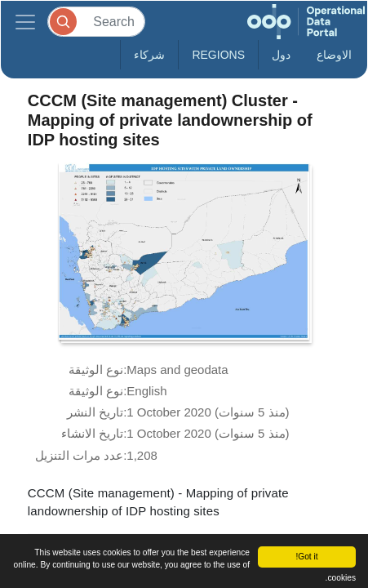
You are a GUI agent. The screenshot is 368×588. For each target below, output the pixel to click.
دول (281, 55)
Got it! (306, 557)
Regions (218, 55)
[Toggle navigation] (25, 22)
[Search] (96, 22)
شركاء (149, 55)
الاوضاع (334, 55)
